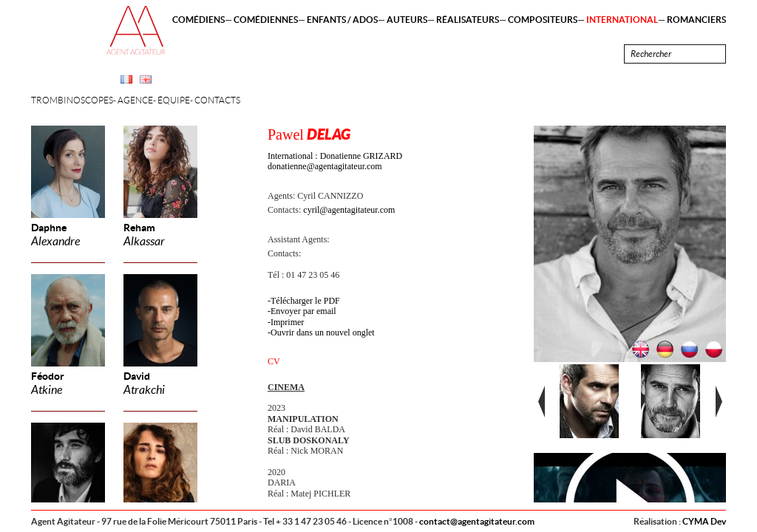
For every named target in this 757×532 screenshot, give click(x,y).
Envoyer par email (303, 311)
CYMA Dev (704, 521)
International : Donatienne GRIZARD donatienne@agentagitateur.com (335, 161)
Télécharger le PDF (305, 301)
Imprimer (287, 322)
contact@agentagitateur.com (477, 521)
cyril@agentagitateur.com (349, 210)
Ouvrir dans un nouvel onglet (323, 332)
